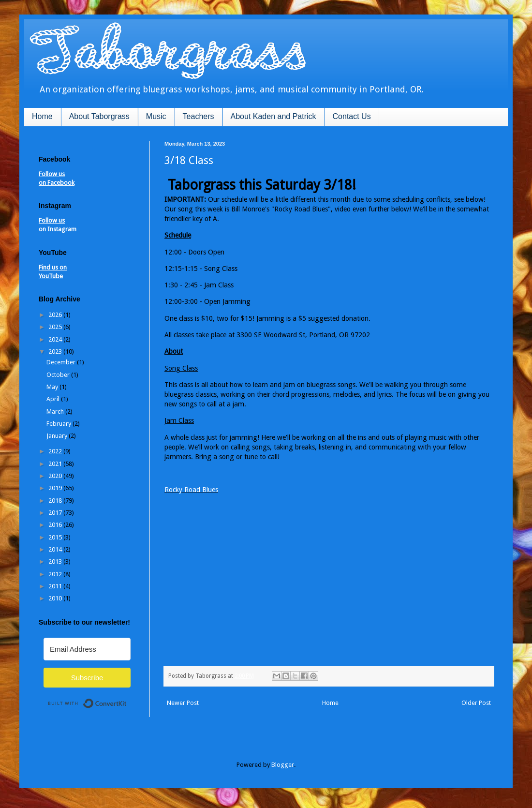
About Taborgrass (99, 116)
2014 (56, 549)
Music (156, 116)
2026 (56, 315)
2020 (56, 476)
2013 (56, 561)
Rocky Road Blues (191, 490)
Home (42, 116)
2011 (56, 586)
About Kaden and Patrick (273, 116)
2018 (56, 501)
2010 (56, 598)
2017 (56, 513)
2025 (56, 327)
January (58, 436)
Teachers (199, 116)
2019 (56, 488)
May (53, 387)
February (59, 424)
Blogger (283, 765)
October (59, 375)
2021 (56, 464)
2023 (56, 352)
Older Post (476, 703)
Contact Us (352, 116)
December (62, 362)
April (54, 399)
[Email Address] (87, 649)
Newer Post (183, 703)
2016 (56, 525)
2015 (56, 537)
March (56, 411)
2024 (56, 339)
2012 (56, 574)
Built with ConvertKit (127, 699)
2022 (56, 451)
